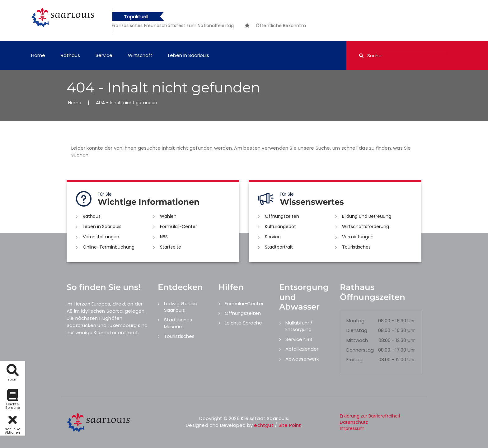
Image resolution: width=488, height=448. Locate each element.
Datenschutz (354, 422)
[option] (154, 26)
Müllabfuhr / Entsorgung (299, 326)
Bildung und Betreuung (367, 216)
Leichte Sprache (243, 323)
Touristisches (356, 247)
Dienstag (357, 330)
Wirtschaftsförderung (366, 226)
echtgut (264, 425)
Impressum (352, 428)
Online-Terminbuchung (109, 247)
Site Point (290, 425)
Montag (355, 321)
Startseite (171, 247)
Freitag (354, 359)
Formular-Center (178, 226)
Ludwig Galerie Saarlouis (181, 307)
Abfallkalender (302, 349)
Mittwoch (357, 340)
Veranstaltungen (101, 237)
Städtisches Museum (178, 323)
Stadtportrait (279, 247)
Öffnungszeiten (282, 216)
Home (38, 55)
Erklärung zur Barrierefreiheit (370, 416)
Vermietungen (358, 237)
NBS (164, 237)
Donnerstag (360, 350)
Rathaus (70, 55)
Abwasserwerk (302, 359)
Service (104, 55)
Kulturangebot (280, 226)
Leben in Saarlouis (189, 55)
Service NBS (299, 339)
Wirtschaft (140, 55)
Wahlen (168, 216)
